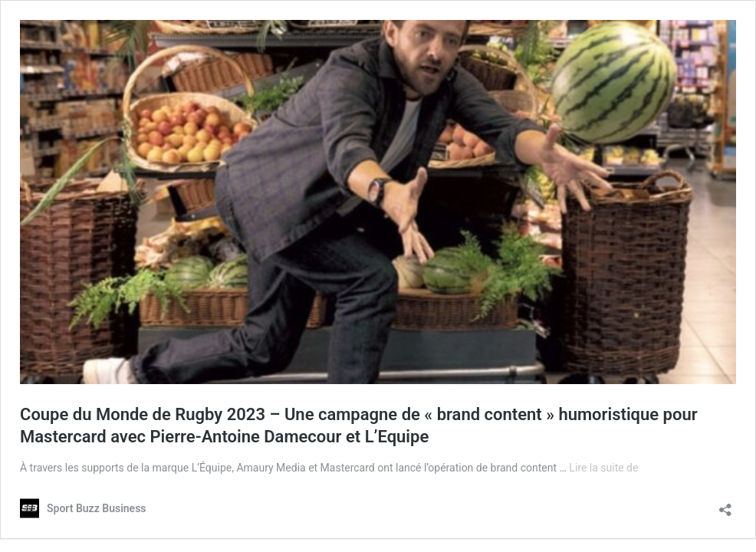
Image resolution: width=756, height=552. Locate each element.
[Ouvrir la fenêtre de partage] (725, 505)
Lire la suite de (603, 468)
